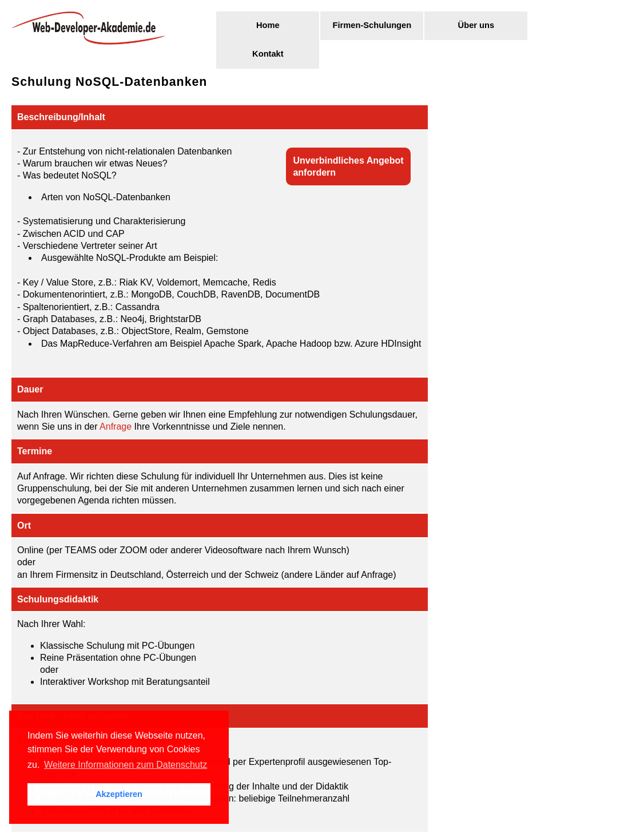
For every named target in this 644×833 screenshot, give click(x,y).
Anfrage (116, 427)
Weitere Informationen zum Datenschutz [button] (126, 765)
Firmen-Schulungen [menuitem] (372, 25)
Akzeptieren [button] (119, 794)
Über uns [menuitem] (476, 25)
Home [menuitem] (268, 25)
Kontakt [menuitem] (268, 54)
